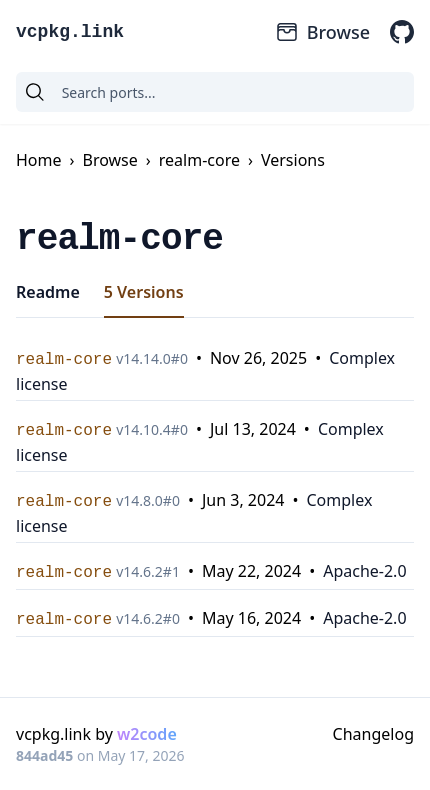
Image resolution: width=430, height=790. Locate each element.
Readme (48, 292)
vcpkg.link (70, 32)
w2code (147, 734)
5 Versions (144, 292)
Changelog (373, 734)
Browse (322, 32)
